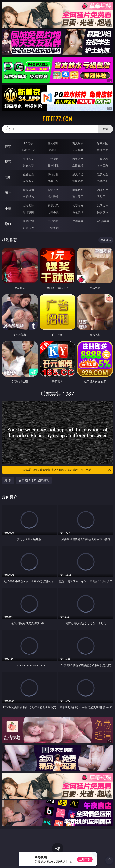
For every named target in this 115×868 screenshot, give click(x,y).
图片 (8, 193)
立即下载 (85, 859)
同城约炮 (28, 221)
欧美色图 (78, 190)
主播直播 (78, 165)
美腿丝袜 (28, 197)
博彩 (8, 146)
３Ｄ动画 (103, 159)
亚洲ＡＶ (28, 159)
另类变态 (103, 181)
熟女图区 (78, 197)
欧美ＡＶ (78, 159)
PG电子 (29, 143)
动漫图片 (103, 190)
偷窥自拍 (28, 190)
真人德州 (53, 143)
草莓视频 (78, 221)
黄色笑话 (78, 212)
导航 (8, 224)
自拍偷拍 (53, 159)
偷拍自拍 (53, 174)
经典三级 (53, 181)
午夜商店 (53, 221)
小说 (8, 208)
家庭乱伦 (53, 205)
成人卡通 (78, 174)
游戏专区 (103, 143)
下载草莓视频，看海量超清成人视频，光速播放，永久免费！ (66, 470)
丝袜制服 (53, 165)
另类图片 (103, 197)
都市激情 (28, 205)
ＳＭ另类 (103, 165)
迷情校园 (28, 212)
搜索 (105, 129)
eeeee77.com (57, 119)
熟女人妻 (28, 165)
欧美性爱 (103, 174)
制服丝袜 (28, 181)
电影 (8, 177)
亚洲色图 (53, 190)
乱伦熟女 (78, 181)
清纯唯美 (53, 197)
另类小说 (53, 212)
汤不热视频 (103, 221)
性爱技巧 (103, 212)
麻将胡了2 (28, 150)
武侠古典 (103, 205)
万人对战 (78, 143)
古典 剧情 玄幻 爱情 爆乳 (34, 480)
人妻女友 (78, 205)
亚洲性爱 (28, 174)
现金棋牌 (78, 150)
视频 (8, 162)
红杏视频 (28, 228)
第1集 (8, 480)
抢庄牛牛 (103, 150)
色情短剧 (53, 228)
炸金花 (53, 150)
